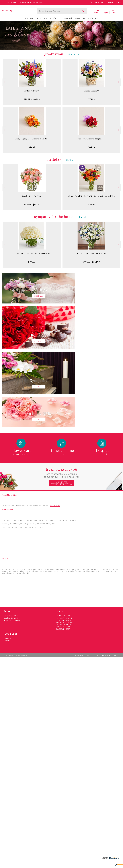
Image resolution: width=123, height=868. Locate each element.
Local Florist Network (103, 561)
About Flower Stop (9, 417)
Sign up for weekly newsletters (62, 405)
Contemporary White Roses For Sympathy (32, 253)
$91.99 (91, 205)
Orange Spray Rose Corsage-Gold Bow (32, 139)
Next (119, 82)
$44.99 (32, 147)
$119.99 (32, 262)
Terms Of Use (78, 561)
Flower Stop (7, 10)
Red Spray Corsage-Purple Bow (91, 139)
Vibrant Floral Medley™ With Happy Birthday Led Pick (91, 196)
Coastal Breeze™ (91, 91)
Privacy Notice (90, 561)
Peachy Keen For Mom (32, 196)
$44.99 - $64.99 (32, 205)
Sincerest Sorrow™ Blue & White (91, 253)
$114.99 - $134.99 (91, 262)
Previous (4, 82)
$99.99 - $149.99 (32, 99)
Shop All (72, 54)
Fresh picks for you (61, 394)
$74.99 (91, 99)
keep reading (55, 428)
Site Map (115, 561)
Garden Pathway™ (32, 91)
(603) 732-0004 (11, 2)
